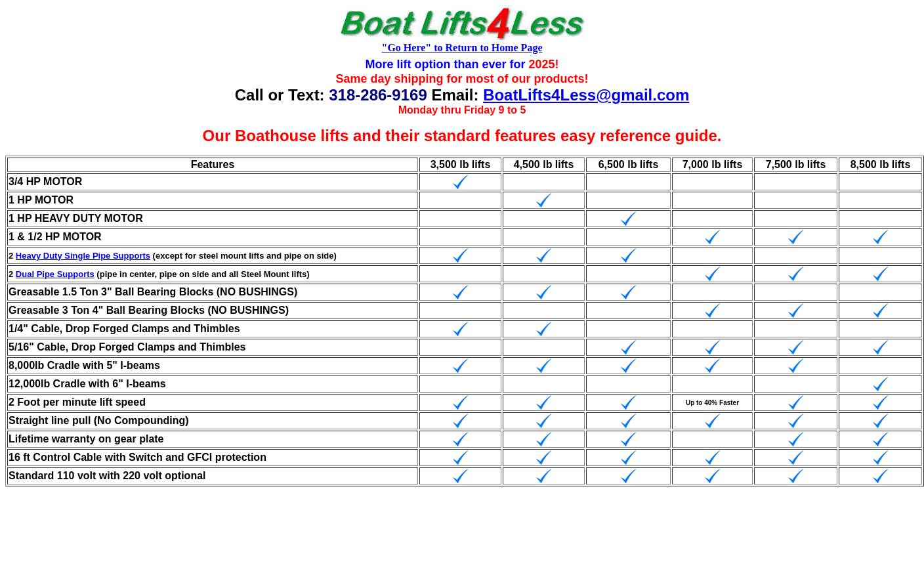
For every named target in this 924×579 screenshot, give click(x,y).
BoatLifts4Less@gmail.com (586, 95)
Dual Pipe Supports (55, 274)
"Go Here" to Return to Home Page (462, 48)
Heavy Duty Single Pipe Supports (83, 256)
